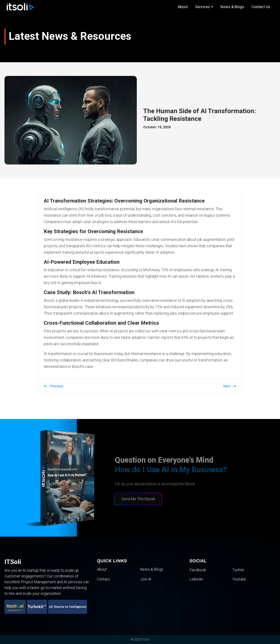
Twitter (238, 570)
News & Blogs (232, 7)
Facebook (198, 570)
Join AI (146, 579)
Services (203, 7)
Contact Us (261, 7)
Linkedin (196, 579)
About (183, 7)
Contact (103, 579)
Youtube (239, 579)
